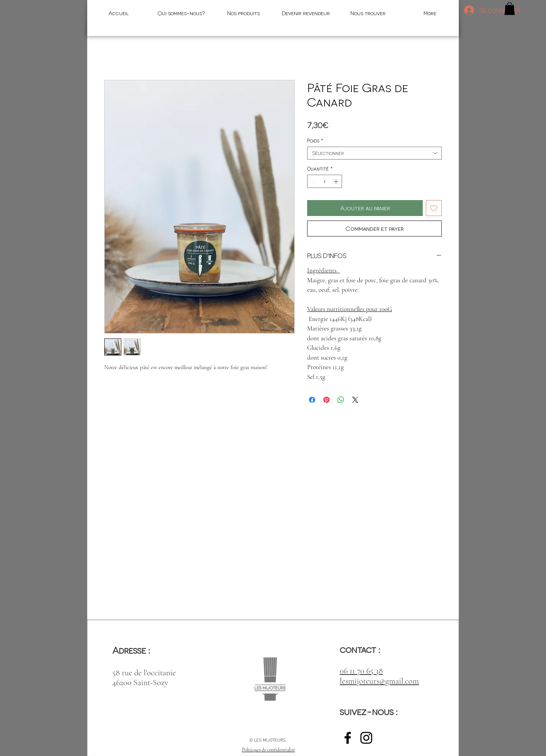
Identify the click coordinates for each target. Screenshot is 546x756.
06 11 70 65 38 (361, 671)
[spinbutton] (325, 182)
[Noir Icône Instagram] (366, 738)
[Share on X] (355, 400)
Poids (315, 140)
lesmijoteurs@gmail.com (379, 681)
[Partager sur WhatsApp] (341, 400)
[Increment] (337, 182)
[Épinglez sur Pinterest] (326, 400)
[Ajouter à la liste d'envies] (434, 208)
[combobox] (374, 153)
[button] (510, 9)
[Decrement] (313, 182)
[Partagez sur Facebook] (312, 400)
